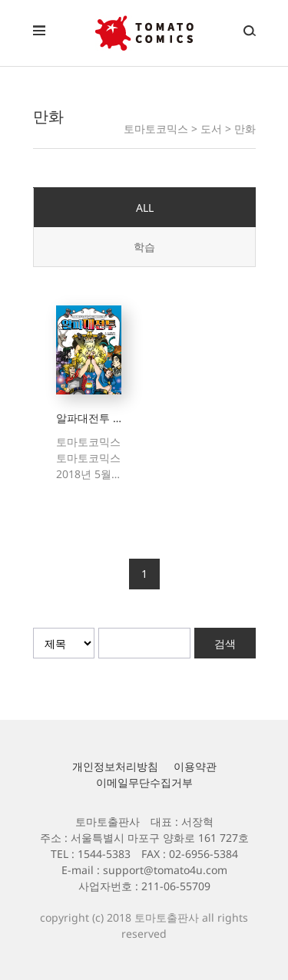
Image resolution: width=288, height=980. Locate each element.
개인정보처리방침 (115, 766)
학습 (144, 247)
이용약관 (195, 766)
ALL (145, 208)
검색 (225, 643)
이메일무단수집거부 (144, 782)
